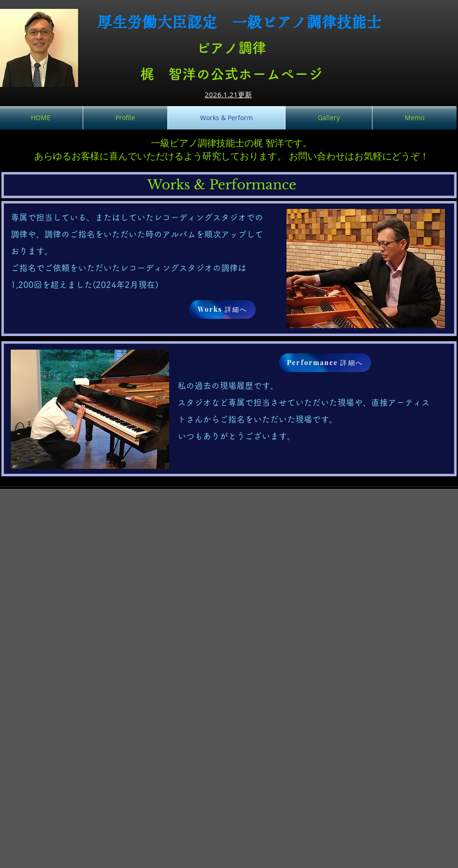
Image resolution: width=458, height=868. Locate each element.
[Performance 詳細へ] (325, 363)
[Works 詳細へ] (222, 309)
